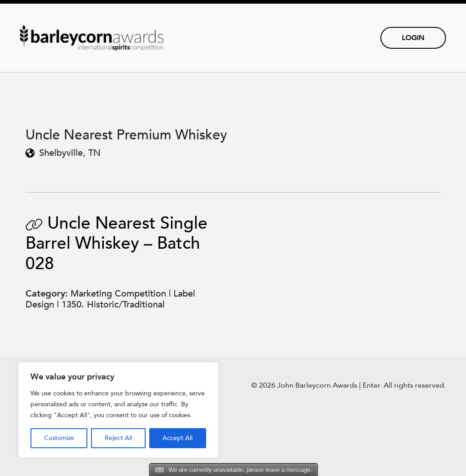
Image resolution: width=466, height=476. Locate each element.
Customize (59, 438)
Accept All (177, 438)
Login (413, 38)
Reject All (118, 438)
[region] (118, 410)
